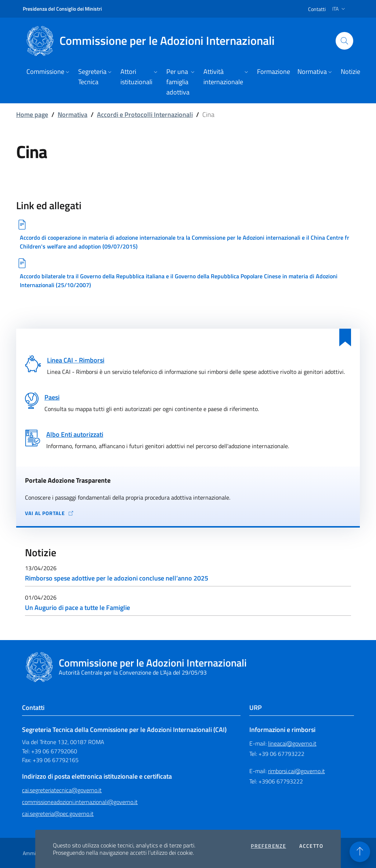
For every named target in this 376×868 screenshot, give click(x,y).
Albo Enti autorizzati (75, 434)
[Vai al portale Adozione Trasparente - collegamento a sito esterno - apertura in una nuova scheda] (188, 513)
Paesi (52, 397)
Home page (32, 115)
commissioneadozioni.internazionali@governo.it (80, 802)
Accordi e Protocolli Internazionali (145, 115)
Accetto (311, 846)
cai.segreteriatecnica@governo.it (62, 790)
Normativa (73, 115)
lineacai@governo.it (292, 743)
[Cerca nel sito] (344, 41)
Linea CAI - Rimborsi (76, 360)
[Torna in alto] (360, 852)
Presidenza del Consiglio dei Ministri (62, 9)
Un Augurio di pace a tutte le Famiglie (77, 608)
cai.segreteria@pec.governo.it (58, 814)
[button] (49, 72)
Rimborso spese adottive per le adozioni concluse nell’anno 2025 (117, 578)
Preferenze (268, 846)
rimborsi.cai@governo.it (297, 771)
